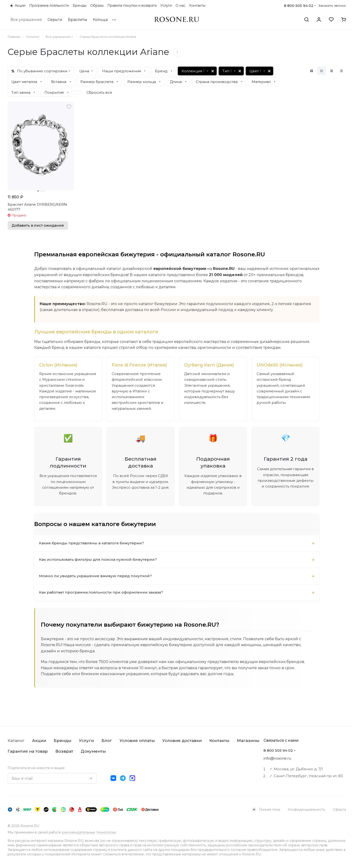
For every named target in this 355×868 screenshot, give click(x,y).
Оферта (339, 809)
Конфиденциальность (306, 809)
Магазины (248, 741)
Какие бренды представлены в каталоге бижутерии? (93, 553)
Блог (107, 741)
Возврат (64, 751)
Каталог (16, 741)
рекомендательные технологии (89, 832)
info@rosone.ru (277, 758)
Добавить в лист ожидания (38, 225)
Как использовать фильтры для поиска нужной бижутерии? (99, 569)
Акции (39, 741)
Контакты (219, 741)
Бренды (62, 741)
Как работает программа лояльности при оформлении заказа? (103, 602)
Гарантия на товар (28, 751)
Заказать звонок (332, 5)
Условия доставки (182, 741)
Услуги (86, 741)
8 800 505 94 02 (299, 6)
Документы (93, 751)
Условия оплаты (137, 741)
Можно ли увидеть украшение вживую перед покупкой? (96, 585)
